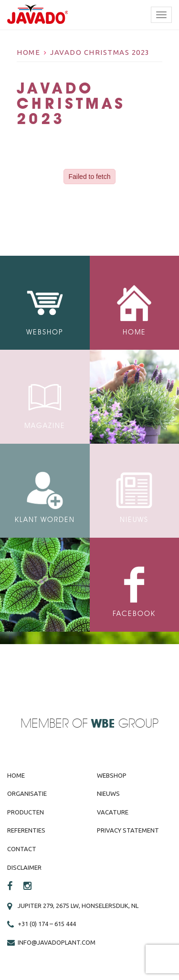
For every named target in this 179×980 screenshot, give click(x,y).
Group (125, 724)
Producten (26, 812)
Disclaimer (24, 867)
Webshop (112, 775)
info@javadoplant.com (57, 942)
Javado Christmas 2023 (100, 52)
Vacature (113, 812)
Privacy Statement (128, 830)
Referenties (26, 830)
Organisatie (27, 793)
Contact (22, 849)
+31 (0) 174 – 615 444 (47, 924)
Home (28, 52)
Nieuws (108, 793)
